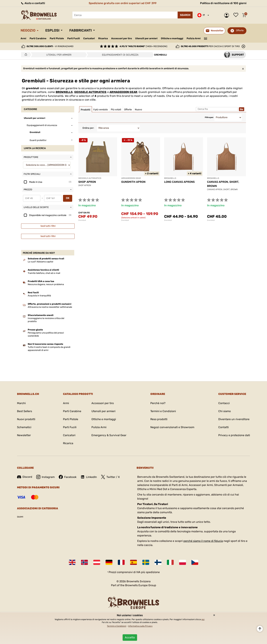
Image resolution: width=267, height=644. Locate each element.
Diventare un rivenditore (234, 419)
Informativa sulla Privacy (140, 626)
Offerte (240, 30)
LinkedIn (89, 477)
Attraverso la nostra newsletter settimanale (50, 307)
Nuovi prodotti (26, 419)
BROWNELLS (64, 92)
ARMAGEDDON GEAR (123, 92)
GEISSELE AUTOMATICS (90, 92)
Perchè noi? (158, 403)
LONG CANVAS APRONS (179, 182)
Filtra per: (209, 117)
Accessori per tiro (121, 39)
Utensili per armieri (146, 38)
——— (206, 38)
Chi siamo (225, 411)
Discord (25, 477)
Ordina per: (88, 128)
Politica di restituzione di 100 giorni (223, 3)
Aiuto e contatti (33, 3)
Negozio (28, 30)
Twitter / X (110, 477)
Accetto (130, 637)
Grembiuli (82, 220)
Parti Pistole (57, 38)
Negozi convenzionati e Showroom (172, 427)
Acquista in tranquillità (39, 296)
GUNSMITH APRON (133, 182)
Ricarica (103, 38)
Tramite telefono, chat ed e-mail (44, 273)
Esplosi (52, 30)
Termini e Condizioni (163, 411)
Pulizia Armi (194, 38)
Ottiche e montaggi (172, 38)
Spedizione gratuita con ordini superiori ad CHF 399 (123, 3)
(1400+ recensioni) (143, 46)
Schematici (24, 427)
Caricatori (89, 38)
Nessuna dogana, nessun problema (46, 284)
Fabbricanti (81, 30)
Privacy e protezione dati (234, 435)
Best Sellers (25, 411)
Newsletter (24, 435)
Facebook (68, 477)
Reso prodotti (159, 419)
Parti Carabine (38, 38)
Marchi (21, 403)
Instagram (45, 477)
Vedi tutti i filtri (48, 226)
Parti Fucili (74, 38)
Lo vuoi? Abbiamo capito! (40, 262)
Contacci (224, 403)
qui (203, 619)
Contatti (223, 427)
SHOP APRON (87, 182)
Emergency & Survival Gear (109, 435)
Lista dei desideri (237, 15)
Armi (23, 38)
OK (68, 198)
